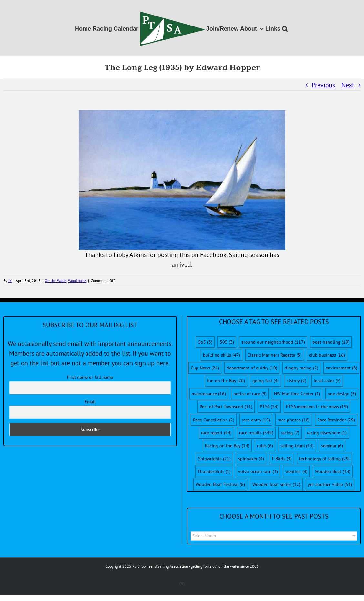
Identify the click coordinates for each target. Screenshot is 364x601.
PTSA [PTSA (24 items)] (269, 407)
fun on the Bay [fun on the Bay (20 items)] (226, 381)
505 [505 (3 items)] (227, 342)
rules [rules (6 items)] (265, 446)
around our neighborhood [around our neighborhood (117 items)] (273, 342)
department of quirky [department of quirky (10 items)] (252, 368)
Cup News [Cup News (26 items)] (205, 368)
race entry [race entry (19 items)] (256, 420)
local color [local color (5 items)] (327, 381)
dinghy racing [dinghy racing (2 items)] (301, 368)
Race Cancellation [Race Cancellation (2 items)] (214, 420)
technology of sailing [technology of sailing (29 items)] (324, 459)
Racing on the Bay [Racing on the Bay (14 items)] (227, 446)
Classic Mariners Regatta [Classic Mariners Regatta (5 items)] (275, 355)
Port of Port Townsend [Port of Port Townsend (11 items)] (226, 407)
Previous (323, 85)
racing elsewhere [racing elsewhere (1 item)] (327, 433)
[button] (285, 28)
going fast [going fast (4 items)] (266, 381)
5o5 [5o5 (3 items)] (205, 342)
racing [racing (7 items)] (290, 433)
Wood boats (77, 280)
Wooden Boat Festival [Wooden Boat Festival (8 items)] (220, 484)
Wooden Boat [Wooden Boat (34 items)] (333, 471)
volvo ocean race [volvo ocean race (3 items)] (258, 471)
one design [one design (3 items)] (342, 394)
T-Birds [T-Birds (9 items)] (282, 459)
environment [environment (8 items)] (341, 368)
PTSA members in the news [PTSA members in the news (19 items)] (317, 407)
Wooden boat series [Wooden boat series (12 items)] (276, 484)
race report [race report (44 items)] (216, 433)
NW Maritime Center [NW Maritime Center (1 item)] (297, 394)
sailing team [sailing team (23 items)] (297, 446)
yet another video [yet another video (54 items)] (330, 484)
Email (90, 402)
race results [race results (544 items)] (256, 433)
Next (348, 85)
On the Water (56, 280)
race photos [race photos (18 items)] (294, 420)
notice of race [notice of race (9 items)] (250, 394)
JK (10, 280)
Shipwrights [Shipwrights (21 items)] (214, 459)
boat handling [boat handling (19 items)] (331, 342)
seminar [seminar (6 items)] (332, 446)
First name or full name (90, 377)
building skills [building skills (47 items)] (222, 355)
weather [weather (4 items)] (296, 471)
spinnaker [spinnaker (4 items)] (251, 459)
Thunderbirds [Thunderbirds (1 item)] (214, 471)
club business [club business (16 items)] (327, 355)
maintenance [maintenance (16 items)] (209, 394)
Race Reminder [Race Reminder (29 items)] (336, 420)
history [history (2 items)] (296, 381)
